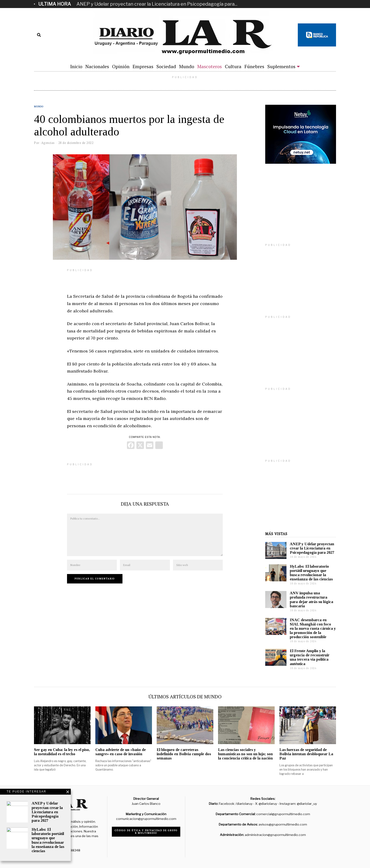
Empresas (143, 66)
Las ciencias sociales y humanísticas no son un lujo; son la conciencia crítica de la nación (245, 754)
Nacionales (97, 66)
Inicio (76, 66)
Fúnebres (254, 66)
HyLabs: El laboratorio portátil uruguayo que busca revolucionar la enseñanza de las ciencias (311, 573)
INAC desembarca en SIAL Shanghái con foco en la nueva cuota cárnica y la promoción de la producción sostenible (313, 629)
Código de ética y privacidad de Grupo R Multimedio (146, 832)
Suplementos (281, 66)
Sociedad (166, 66)
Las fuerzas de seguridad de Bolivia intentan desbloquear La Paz (306, 754)
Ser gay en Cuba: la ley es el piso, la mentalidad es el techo (62, 752)
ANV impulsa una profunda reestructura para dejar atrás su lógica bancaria (311, 599)
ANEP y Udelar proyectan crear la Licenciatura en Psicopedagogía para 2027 (312, 548)
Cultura (233, 66)
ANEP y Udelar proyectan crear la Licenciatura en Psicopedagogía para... (157, 4)
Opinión (121, 66)
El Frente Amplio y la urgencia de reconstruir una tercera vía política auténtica (310, 657)
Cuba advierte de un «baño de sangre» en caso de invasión (121, 752)
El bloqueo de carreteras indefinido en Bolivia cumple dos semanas (184, 754)
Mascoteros (210, 66)
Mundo (187, 66)
